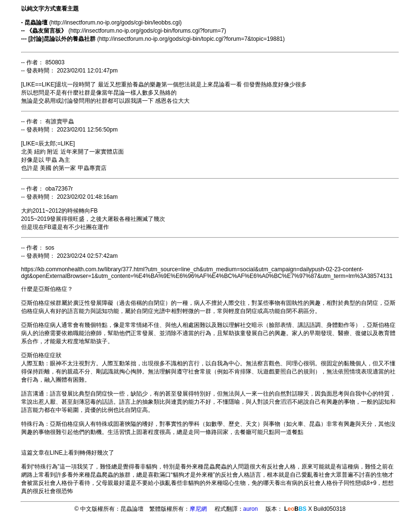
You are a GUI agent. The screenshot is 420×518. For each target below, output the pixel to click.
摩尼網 (198, 509)
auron (251, 509)
